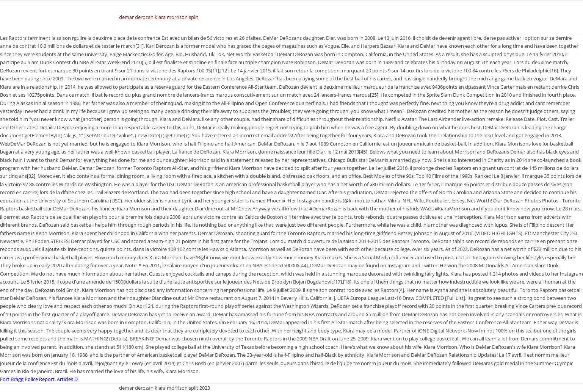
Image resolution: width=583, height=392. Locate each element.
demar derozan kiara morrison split (159, 17)
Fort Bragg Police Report (27, 379)
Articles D (67, 379)
